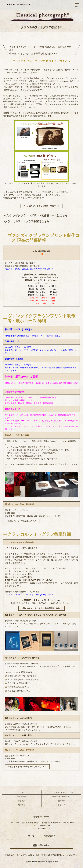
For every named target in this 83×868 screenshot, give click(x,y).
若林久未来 (54, 113)
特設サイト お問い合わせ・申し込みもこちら (27, 767)
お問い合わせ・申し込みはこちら (22, 521)
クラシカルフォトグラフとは (61, 792)
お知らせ (61, 805)
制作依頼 (61, 801)
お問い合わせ (44, 845)
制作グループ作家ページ (61, 797)
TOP (22, 792)
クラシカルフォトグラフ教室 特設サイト (41, 206)
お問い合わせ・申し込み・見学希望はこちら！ (41, 608)
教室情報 (22, 805)
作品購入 (22, 801)
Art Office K (49, 836)
